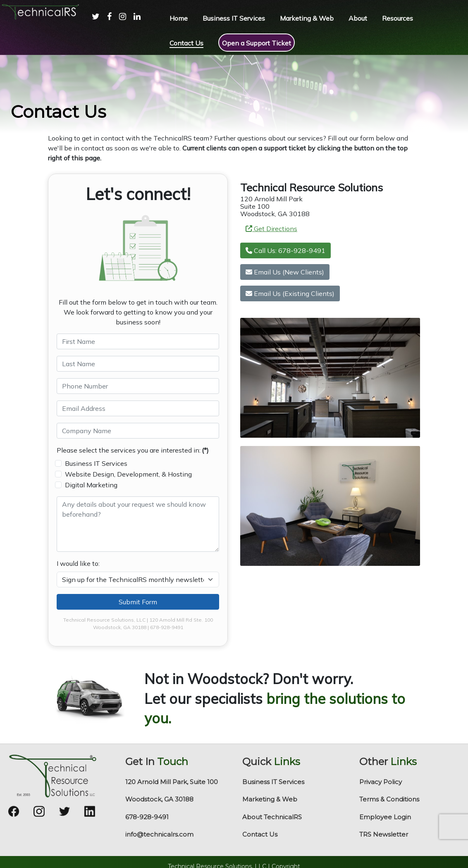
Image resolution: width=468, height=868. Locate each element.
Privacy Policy (381, 782)
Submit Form (138, 602)
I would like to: (78, 563)
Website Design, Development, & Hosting (128, 474)
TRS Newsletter (384, 834)
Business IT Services (96, 463)
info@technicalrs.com (159, 834)
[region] (234, 94)
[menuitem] (92, 25)
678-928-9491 (147, 817)
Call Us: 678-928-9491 (285, 250)
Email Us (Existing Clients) (290, 293)
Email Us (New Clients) (285, 272)
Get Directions (271, 229)
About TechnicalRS (272, 817)
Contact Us (260, 834)
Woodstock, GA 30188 (159, 799)
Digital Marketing (91, 485)
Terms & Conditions (389, 799)
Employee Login (385, 817)
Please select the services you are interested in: (133, 450)
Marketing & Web (270, 799)
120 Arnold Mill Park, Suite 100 (172, 782)
